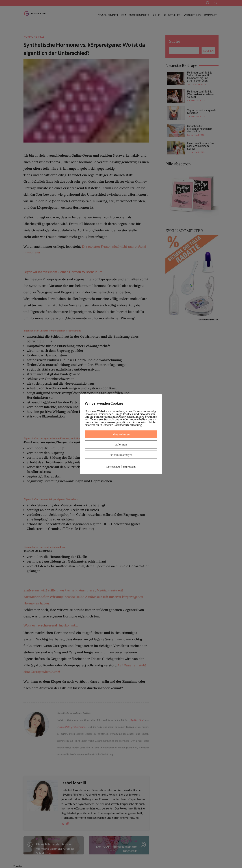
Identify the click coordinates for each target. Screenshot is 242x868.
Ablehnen (121, 444)
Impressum (129, 467)
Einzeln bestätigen (121, 455)
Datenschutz (113, 467)
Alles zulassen (121, 434)
